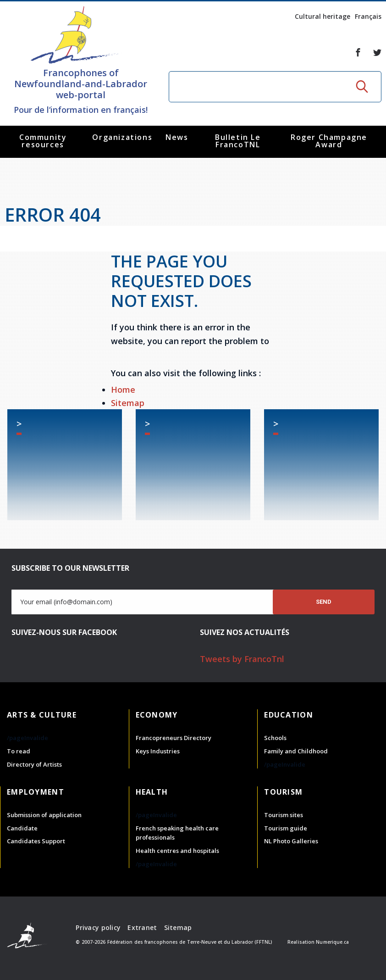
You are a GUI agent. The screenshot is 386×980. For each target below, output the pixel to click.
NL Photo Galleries (291, 841)
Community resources (43, 141)
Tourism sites (284, 815)
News (177, 137)
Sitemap (128, 403)
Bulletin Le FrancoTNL (238, 141)
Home (123, 390)
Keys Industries (158, 751)
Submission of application (44, 815)
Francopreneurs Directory (174, 738)
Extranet (142, 927)
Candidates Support (36, 841)
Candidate (22, 828)
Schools (275, 738)
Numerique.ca (332, 942)
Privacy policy (98, 927)
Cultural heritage (323, 16)
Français (368, 16)
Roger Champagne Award (329, 141)
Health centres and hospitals (177, 851)
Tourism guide (286, 828)
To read (19, 751)
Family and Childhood (296, 751)
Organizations (122, 137)
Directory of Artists (34, 764)
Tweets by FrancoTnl (242, 659)
